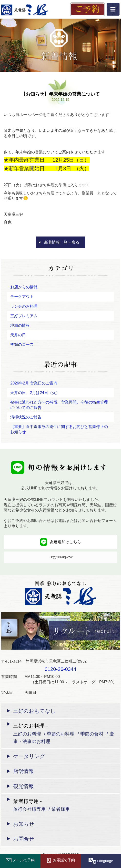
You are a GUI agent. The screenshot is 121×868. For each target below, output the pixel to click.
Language (101, 861)
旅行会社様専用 (29, 809)
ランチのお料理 (24, 306)
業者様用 (60, 809)
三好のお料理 (27, 734)
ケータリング (29, 756)
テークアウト (22, 297)
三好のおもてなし (34, 711)
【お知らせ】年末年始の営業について (60, 94)
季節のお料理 (60, 734)
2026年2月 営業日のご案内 (34, 383)
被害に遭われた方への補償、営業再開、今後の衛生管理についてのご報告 (59, 405)
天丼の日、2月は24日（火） (35, 393)
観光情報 (23, 786)
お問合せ (24, 839)
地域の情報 (20, 325)
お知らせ (24, 824)
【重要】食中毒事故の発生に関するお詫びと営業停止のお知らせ (59, 429)
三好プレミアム (24, 316)
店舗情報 (23, 771)
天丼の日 (18, 335)
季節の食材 (92, 734)
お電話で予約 (60, 860)
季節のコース (22, 344)
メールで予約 (20, 860)
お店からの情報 (24, 287)
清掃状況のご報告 (26, 417)
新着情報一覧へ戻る (62, 242)
